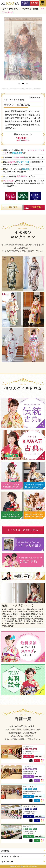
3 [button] (27, 84)
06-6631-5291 (30, 789)
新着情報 (23, 851)
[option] (23, 49)
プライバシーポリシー (23, 856)
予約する (27, 756)
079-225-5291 (30, 829)
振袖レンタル (14, 9)
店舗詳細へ (39, 756)
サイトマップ (23, 862)
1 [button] (19, 84)
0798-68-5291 (30, 809)
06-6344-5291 (30, 769)
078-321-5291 (30, 749)
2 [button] (23, 84)
